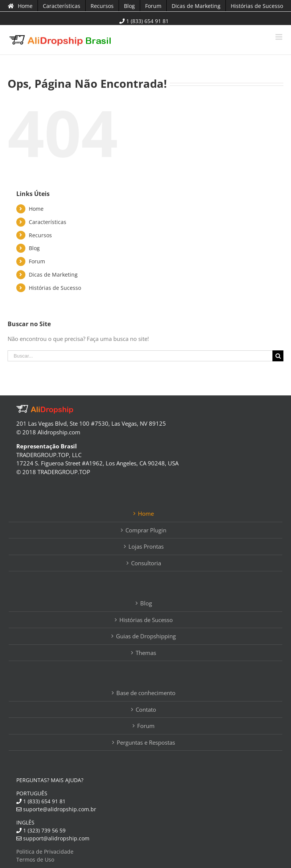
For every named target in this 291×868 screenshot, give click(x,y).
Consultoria (146, 563)
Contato (146, 709)
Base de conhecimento (146, 693)
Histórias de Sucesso (55, 288)
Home (36, 209)
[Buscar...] (140, 356)
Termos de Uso (35, 859)
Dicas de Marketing (53, 275)
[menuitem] (20, 6)
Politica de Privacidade (45, 852)
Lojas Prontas (146, 546)
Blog (34, 248)
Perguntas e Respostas (146, 742)
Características (48, 222)
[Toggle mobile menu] (279, 37)
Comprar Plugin (146, 530)
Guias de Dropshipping (146, 636)
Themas (146, 653)
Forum (37, 261)
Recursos (40, 235)
